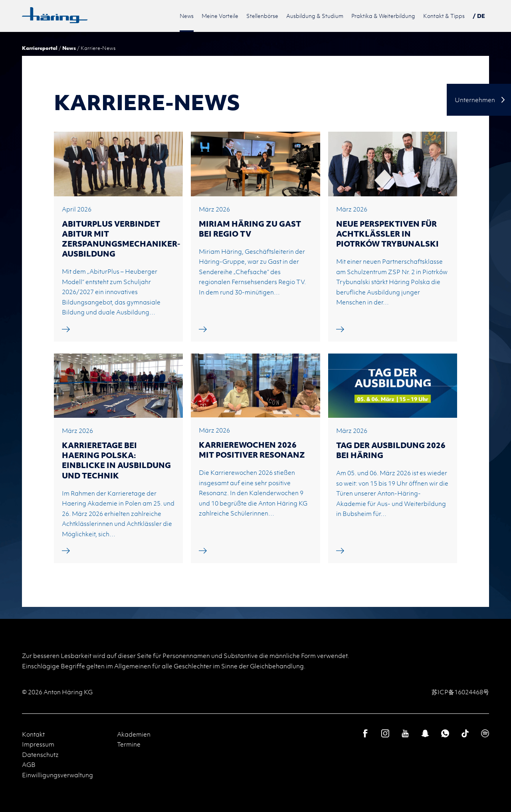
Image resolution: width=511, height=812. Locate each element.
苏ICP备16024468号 (460, 692)
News (69, 48)
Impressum (38, 744)
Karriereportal (40, 48)
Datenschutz (40, 755)
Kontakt (33, 734)
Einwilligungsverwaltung (57, 775)
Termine (129, 744)
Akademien (134, 734)
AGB (29, 765)
